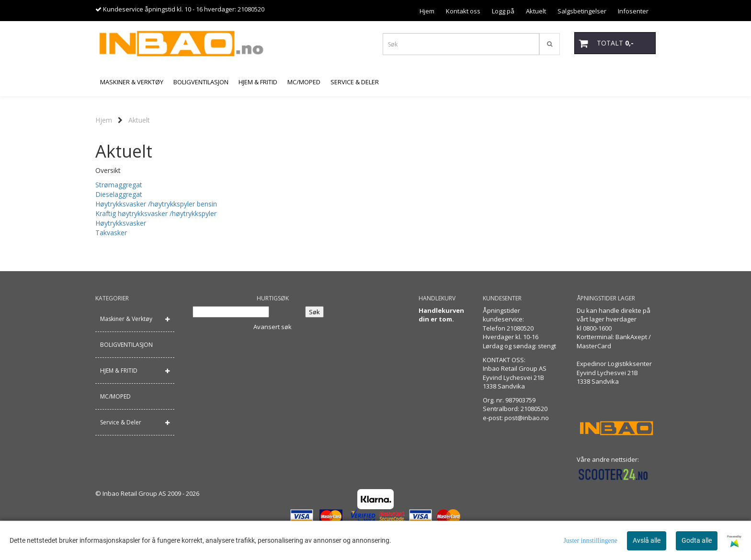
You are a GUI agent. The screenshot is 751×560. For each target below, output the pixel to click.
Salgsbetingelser (582, 11)
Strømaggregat (119, 185)
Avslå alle (647, 540)
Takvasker (111, 233)
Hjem (427, 11)
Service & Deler (121, 422)
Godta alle (697, 540)
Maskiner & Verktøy (126, 319)
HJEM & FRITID (119, 371)
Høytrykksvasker (121, 223)
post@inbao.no (527, 418)
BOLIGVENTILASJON (126, 345)
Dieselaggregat (119, 194)
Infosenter (633, 11)
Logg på (503, 11)
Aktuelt (536, 11)
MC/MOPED (115, 396)
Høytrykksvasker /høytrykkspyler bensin (156, 204)
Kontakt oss (463, 11)
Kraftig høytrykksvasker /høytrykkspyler (156, 213)
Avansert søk (273, 327)
